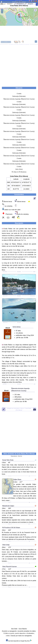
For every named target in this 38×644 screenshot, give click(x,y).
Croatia (19, 94)
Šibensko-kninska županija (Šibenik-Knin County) (19, 99)
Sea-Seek (19, 1)
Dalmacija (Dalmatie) (19, 96)
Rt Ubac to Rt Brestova (19, 172)
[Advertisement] (19, 65)
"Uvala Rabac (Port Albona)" (19, 409)
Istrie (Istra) (19, 169)
